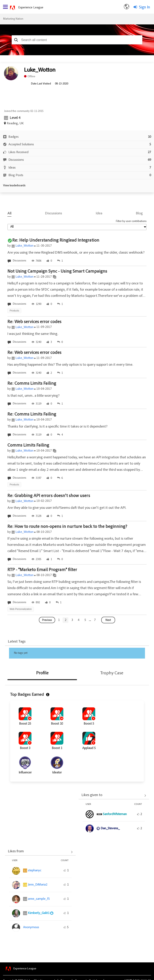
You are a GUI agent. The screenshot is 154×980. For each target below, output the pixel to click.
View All (114, 796)
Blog (139, 214)
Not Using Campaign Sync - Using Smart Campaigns (57, 272)
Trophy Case (112, 673)
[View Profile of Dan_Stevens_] (110, 828)
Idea (99, 214)
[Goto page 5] (85, 620)
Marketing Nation (13, 19)
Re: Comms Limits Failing (32, 384)
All (9, 214)
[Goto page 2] (66, 620)
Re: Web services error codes (34, 322)
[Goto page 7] (95, 620)
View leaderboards (14, 186)
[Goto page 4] (79, 620)
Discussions (54, 214)
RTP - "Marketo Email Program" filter (42, 570)
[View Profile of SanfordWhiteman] (115, 814)
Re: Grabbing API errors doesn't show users (49, 496)
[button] (16, 40)
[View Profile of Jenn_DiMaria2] (38, 885)
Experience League (31, 8)
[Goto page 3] (72, 620)
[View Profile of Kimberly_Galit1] (39, 913)
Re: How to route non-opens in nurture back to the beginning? (67, 527)
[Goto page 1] (59, 620)
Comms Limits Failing (28, 446)
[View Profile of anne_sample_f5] (39, 899)
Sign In (144, 7)
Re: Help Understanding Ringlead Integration (56, 241)
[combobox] (77, 40)
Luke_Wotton (24, 246)
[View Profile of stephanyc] (35, 871)
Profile (42, 673)
